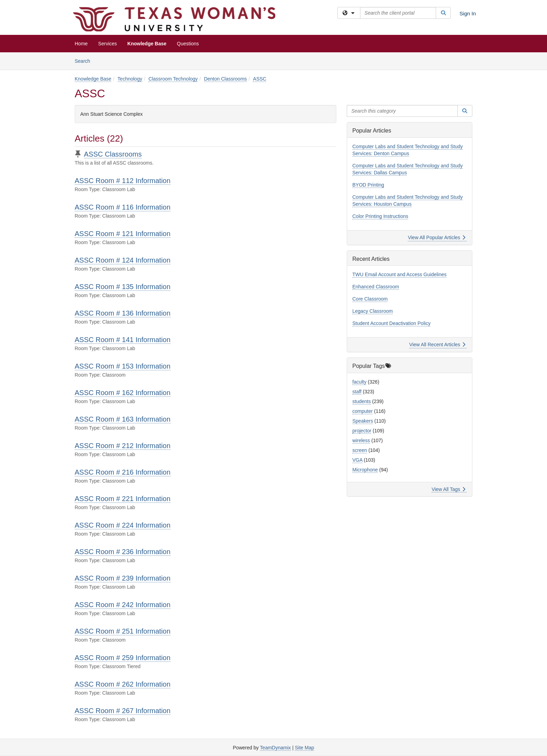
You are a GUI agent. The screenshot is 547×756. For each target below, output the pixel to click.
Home (81, 44)
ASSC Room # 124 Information (123, 260)
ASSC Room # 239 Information (123, 578)
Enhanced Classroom (376, 287)
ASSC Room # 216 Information (123, 472)
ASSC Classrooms (113, 154)
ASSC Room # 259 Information (123, 658)
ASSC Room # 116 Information (123, 207)
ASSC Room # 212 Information (123, 446)
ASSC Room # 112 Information (123, 181)
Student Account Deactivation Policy (391, 323)
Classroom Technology (173, 79)
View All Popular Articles (437, 237)
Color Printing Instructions (380, 216)
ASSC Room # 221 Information (123, 499)
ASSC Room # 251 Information (123, 631)
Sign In (468, 13)
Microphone (365, 470)
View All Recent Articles (437, 345)
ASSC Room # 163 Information (123, 419)
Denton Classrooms (226, 79)
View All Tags (448, 489)
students (362, 401)
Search (85, 61)
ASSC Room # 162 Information (123, 393)
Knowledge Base (147, 44)
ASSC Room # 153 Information (123, 366)
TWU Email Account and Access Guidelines (399, 274)
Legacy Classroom (373, 311)
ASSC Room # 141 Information (123, 340)
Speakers (363, 421)
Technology (130, 79)
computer (362, 411)
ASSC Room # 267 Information (123, 711)
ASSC (260, 79)
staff (357, 392)
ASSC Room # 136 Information (123, 313)
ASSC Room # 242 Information (123, 605)
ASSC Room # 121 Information (123, 234)
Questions (188, 44)
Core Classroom (370, 299)
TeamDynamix (275, 748)
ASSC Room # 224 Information (123, 525)
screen (360, 450)
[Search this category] (402, 111)
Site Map (304, 748)
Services (107, 44)
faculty (359, 382)
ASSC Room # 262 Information (123, 684)
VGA (357, 460)
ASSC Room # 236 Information (123, 552)
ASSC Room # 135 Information (123, 287)
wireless (361, 440)
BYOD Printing (368, 185)
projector (362, 431)
